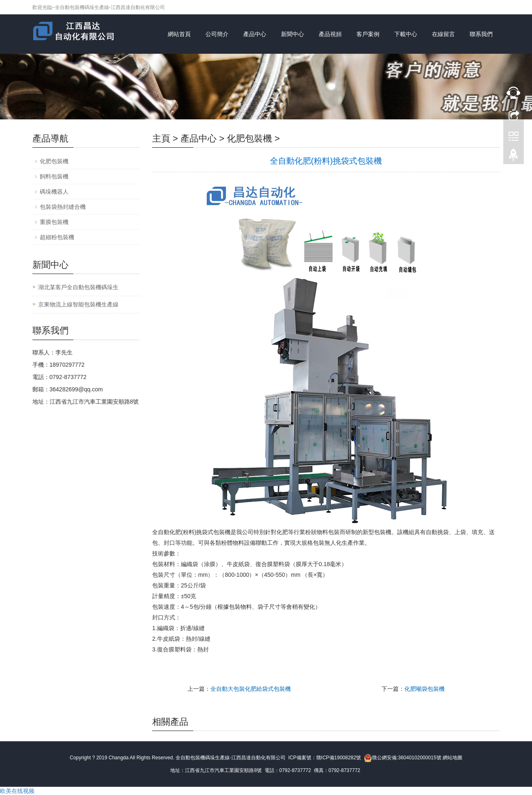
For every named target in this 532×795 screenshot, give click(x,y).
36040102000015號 (419, 758)
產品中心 (255, 34)
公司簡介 (217, 34)
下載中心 (406, 34)
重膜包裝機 (54, 222)
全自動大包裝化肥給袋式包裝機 (251, 689)
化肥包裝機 (249, 138)
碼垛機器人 (54, 192)
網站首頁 (179, 34)
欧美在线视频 (17, 791)
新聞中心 (292, 34)
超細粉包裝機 (57, 237)
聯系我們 (481, 34)
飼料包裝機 (54, 176)
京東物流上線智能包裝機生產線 (78, 304)
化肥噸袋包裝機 (425, 689)
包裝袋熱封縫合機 (63, 207)
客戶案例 (368, 34)
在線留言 (443, 34)
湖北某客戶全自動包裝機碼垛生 (78, 287)
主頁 (161, 138)
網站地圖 (452, 758)
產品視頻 (330, 34)
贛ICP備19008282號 (339, 758)
